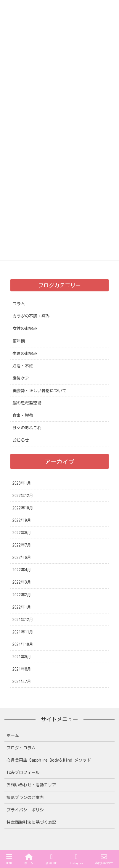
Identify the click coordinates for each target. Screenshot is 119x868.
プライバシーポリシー (27, 810)
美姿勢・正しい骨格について (39, 391)
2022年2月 (22, 595)
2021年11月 (23, 632)
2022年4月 (22, 570)
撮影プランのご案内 (25, 798)
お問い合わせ (104, 859)
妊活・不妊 (23, 366)
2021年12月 (23, 620)
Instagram (76, 859)
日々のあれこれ (27, 428)
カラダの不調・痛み (31, 316)
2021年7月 (22, 681)
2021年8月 (22, 669)
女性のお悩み (25, 329)
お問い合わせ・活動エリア (31, 785)
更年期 (19, 341)
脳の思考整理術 (27, 403)
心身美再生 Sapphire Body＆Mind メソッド (49, 760)
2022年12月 (23, 496)
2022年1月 (22, 607)
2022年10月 (23, 508)
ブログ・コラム (21, 748)
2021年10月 (23, 644)
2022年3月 (22, 582)
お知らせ (21, 440)
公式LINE (51, 859)
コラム (19, 304)
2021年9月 (22, 657)
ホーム (13, 735)
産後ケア (21, 378)
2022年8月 (22, 533)
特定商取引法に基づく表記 (31, 822)
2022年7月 (22, 545)
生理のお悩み (25, 354)
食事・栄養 (23, 415)
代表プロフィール (23, 773)
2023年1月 (22, 483)
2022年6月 (22, 557)
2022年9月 (22, 520)
